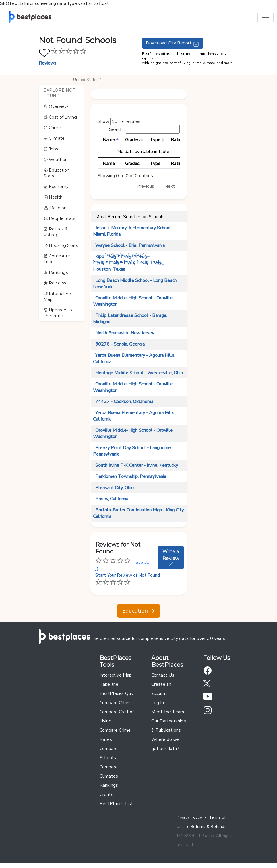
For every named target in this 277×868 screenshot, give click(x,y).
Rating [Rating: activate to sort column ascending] (177, 140)
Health (53, 197)
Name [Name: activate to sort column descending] (109, 140)
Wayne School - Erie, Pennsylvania (130, 245)
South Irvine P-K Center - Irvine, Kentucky (137, 465)
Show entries (119, 121)
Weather (55, 160)
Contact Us (163, 675)
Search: (144, 129)
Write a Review (171, 558)
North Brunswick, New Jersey (125, 333)
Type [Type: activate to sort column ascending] (155, 140)
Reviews (48, 63)
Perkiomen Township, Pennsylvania (131, 476)
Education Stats (57, 173)
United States (86, 80)
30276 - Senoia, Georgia (120, 344)
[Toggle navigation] (266, 18)
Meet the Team (168, 712)
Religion (55, 208)
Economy (56, 187)
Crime (52, 128)
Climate (54, 138)
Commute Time (57, 259)
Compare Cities (115, 703)
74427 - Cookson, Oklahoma (124, 402)
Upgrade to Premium (58, 313)
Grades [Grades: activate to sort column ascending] (132, 140)
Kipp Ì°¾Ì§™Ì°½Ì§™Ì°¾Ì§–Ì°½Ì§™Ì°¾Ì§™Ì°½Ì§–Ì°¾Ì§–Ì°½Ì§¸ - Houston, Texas (130, 263)
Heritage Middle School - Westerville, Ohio (139, 373)
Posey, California (112, 499)
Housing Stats (61, 245)
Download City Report (173, 43)
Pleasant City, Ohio (115, 488)
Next (170, 186)
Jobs (51, 149)
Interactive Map (57, 297)
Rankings (56, 272)
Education (138, 611)
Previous (145, 186)
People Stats (60, 218)
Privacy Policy (189, 817)
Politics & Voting (56, 232)
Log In (158, 703)
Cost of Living (60, 117)
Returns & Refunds (209, 827)
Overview (56, 106)
